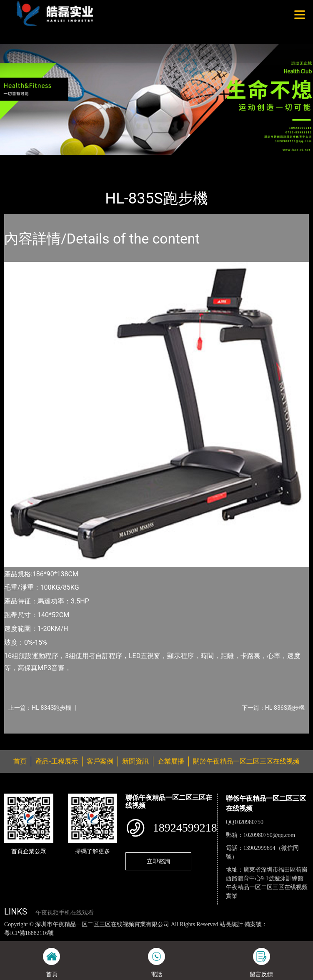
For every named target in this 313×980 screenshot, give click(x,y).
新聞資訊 (135, 761)
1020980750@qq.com (269, 835)
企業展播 (171, 761)
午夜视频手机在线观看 (65, 913)
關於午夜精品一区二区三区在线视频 (246, 761)
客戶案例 (100, 761)
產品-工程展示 (52, 160)
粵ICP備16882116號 (29, 933)
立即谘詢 (158, 861)
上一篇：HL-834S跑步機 (40, 708)
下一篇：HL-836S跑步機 (273, 708)
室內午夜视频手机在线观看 (115, 160)
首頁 (18, 160)
